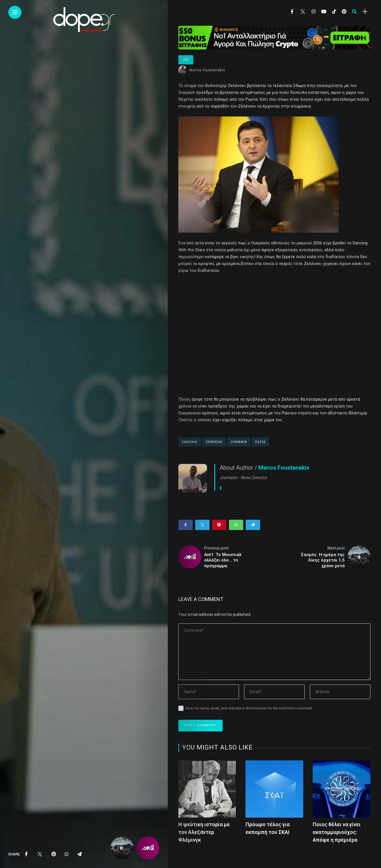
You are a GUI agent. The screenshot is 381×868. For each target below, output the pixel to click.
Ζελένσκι (214, 442)
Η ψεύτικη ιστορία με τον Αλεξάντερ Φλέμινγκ (204, 832)
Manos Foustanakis (207, 70)
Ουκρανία (239, 442)
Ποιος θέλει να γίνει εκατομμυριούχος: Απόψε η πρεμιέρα (337, 832)
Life (186, 60)
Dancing (190, 442)
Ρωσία (260, 442)
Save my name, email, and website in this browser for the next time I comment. (249, 708)
